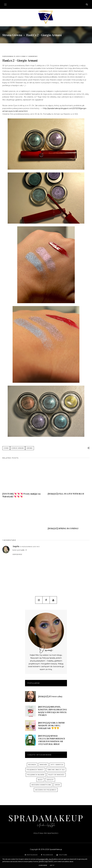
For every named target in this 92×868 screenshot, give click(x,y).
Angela (16, 546)
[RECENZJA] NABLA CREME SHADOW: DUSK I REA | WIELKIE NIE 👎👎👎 (51, 726)
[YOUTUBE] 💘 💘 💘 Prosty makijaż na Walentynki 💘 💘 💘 (21, 495)
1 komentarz (33, 56)
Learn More (43, 865)
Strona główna (12, 35)
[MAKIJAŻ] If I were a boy (50, 696)
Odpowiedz (17, 554)
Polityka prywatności (46, 833)
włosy (40, 780)
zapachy (50, 780)
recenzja (32, 765)
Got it (52, 865)
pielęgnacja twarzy (35, 770)
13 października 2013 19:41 (30, 547)
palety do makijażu (56, 775)
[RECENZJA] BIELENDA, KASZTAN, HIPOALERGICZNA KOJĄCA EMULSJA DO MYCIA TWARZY (52, 711)
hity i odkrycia (57, 765)
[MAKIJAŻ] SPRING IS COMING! (63, 528)
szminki (30, 448)
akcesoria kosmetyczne (41, 785)
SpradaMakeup (46, 818)
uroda (57, 785)
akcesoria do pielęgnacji (46, 790)
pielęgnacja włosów (36, 775)
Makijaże (43, 765)
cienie (23, 56)
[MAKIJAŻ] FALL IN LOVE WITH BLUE (66, 494)
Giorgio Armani (18, 448)
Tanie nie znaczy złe (56, 770)
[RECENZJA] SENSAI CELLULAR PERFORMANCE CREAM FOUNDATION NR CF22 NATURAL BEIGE (52, 740)
